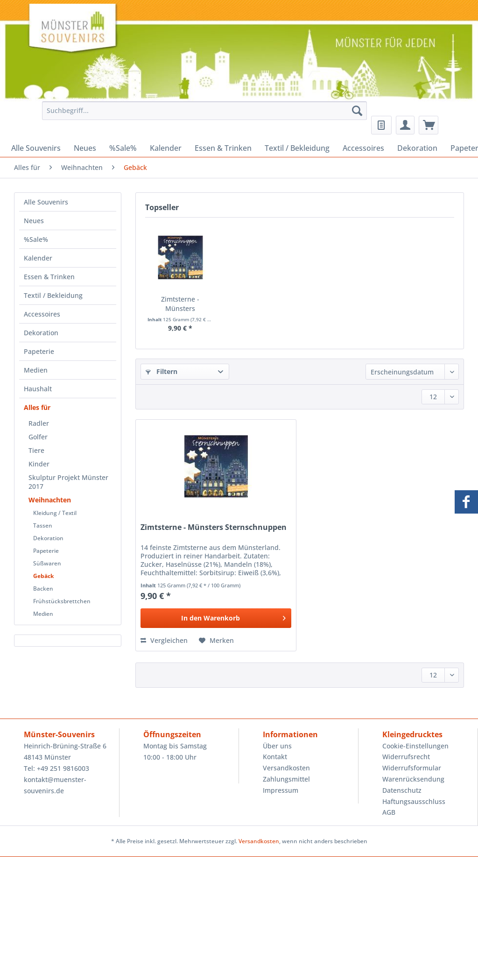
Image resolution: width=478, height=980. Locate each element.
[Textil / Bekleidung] (297, 148)
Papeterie (39, 351)
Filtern (162, 371)
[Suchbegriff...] (205, 111)
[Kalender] (166, 148)
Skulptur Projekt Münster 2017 (68, 482)
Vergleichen (164, 640)
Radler (39, 423)
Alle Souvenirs (46, 202)
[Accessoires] (363, 148)
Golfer (38, 437)
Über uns (277, 746)
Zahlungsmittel (286, 779)
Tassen (43, 525)
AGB (389, 812)
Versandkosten (286, 768)
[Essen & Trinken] (223, 148)
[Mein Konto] (405, 125)
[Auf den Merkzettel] (216, 641)
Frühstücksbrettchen (62, 601)
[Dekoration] (417, 148)
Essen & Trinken (49, 277)
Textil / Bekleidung (53, 295)
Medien (36, 370)
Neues (34, 221)
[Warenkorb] (429, 125)
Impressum (281, 790)
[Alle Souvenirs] (36, 148)
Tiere (36, 450)
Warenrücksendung (413, 779)
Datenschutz (402, 790)
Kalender (38, 258)
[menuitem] (202, 115)
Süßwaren (47, 563)
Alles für (37, 407)
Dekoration (41, 333)
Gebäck (43, 576)
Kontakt (275, 757)
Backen (43, 589)
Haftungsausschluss (414, 801)
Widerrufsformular (412, 768)
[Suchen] (357, 111)
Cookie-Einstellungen (415, 746)
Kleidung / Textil (55, 513)
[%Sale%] (123, 148)
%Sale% (36, 239)
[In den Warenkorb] (216, 618)
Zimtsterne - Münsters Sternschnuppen (180, 304)
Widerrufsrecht (406, 757)
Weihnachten (50, 500)
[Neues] (85, 148)
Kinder (39, 464)
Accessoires (42, 314)
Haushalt (38, 389)
